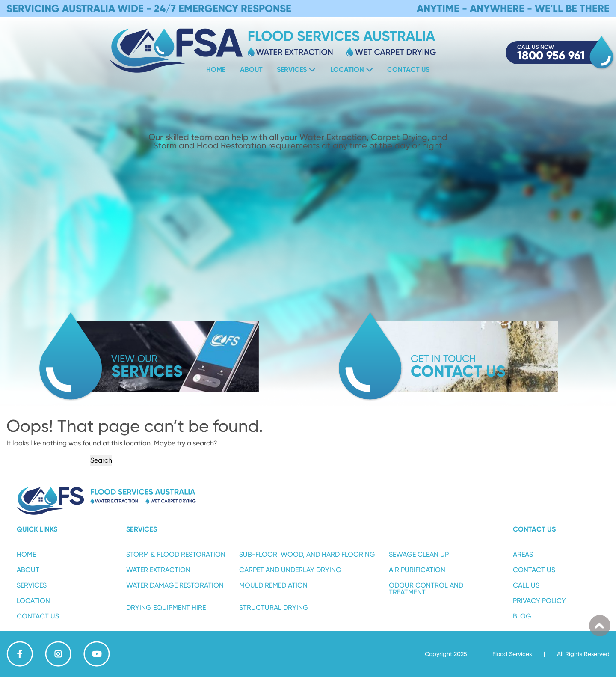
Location (347, 70)
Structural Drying (274, 607)
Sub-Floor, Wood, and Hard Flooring (307, 554)
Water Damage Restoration (175, 585)
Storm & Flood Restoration (176, 554)
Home (216, 70)
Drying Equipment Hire (166, 607)
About (251, 70)
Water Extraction (158, 570)
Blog (522, 616)
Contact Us (408, 70)
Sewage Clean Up (419, 554)
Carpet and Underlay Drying (290, 570)
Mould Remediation (273, 585)
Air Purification (417, 570)
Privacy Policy (539, 601)
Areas (523, 554)
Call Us (526, 585)
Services (292, 70)
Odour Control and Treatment (426, 589)
